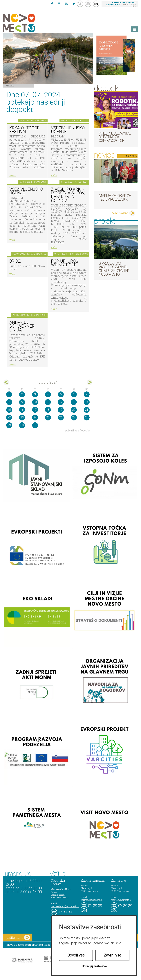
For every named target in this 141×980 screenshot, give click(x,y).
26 (61, 417)
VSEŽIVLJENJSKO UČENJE (68, 130)
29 (9, 425)
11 (48, 402)
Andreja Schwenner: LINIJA (22, 326)
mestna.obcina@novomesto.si (65, 906)
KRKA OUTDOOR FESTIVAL (25, 130)
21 (87, 410)
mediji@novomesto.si (121, 900)
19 (61, 410)
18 (48, 410)
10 (35, 402)
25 (48, 417)
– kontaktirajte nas (120, 4)
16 (22, 410)
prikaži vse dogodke (78, 430)
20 (74, 410)
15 (9, 410)
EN (96, 4)
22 (9, 417)
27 (74, 417)
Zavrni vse (113, 955)
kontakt (88, 4)
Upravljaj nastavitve (94, 966)
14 (87, 402)
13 (74, 402)
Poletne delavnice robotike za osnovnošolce (115, 137)
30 (22, 425)
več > (12, 175)
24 (35, 417)
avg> (90, 382)
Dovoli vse (76, 955)
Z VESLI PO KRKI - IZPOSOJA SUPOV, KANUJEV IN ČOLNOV (68, 195)
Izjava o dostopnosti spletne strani (28, 945)
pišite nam (18, 938)
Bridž (15, 261)
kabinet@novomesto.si (92, 900)
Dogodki (10, 86)
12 (61, 402)
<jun (6, 382)
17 (35, 410)
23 (22, 417)
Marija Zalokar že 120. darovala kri (115, 197)
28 (87, 417)
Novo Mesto (28, 23)
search (80, 4)
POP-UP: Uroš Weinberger (65, 263)
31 (35, 425)
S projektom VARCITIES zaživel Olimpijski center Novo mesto (114, 269)
